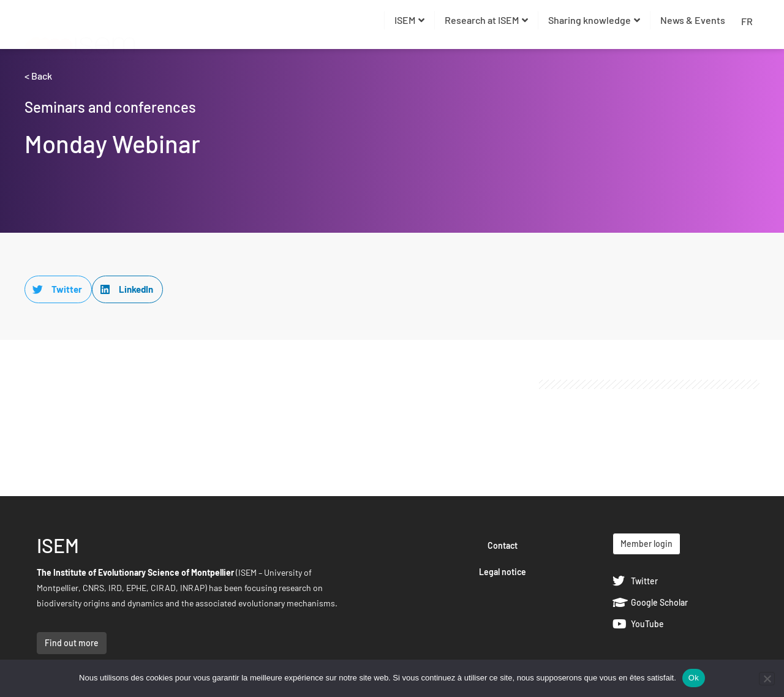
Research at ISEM (486, 20)
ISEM (409, 20)
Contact (503, 545)
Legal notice (503, 572)
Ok (694, 678)
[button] (58, 289)
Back (42, 76)
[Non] (767, 679)
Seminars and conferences (110, 107)
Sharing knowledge (594, 20)
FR (747, 21)
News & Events (693, 20)
